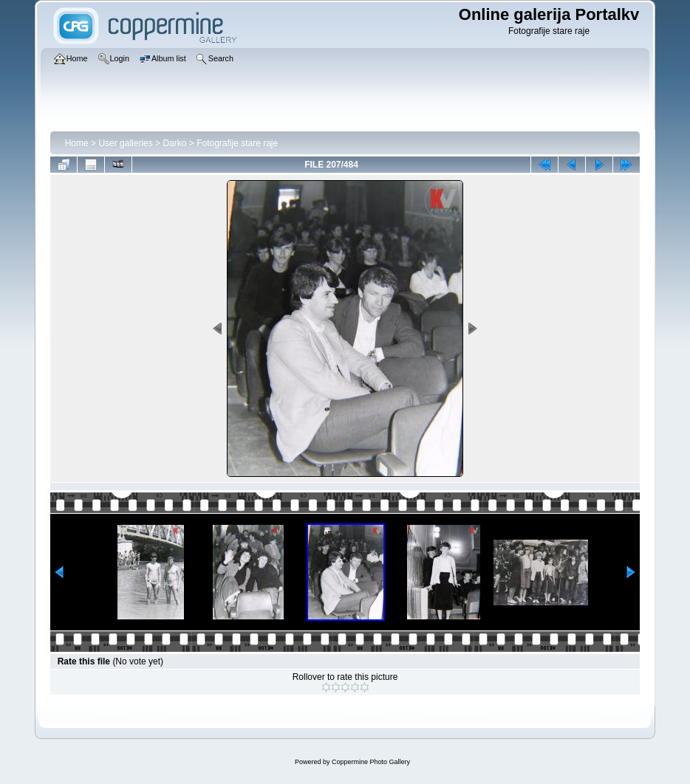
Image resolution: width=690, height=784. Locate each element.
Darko (174, 143)
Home (77, 143)
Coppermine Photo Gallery (371, 762)
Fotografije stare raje (237, 143)
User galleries (125, 143)
